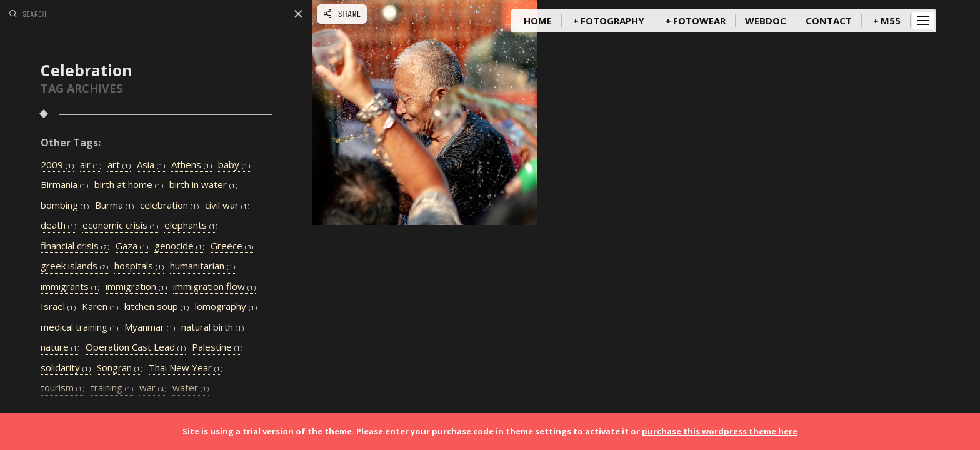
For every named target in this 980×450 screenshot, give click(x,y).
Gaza (132, 246)
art (119, 165)
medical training (79, 327)
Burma (114, 206)
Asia (151, 165)
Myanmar (150, 327)
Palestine (217, 347)
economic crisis (120, 226)
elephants (191, 226)
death (58, 226)
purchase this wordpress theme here (720, 431)
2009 (57, 165)
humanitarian (202, 266)
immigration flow (214, 287)
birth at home (129, 185)
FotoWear (699, 21)
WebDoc (766, 21)
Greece (232, 246)
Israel (58, 307)
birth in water (203, 185)
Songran (120, 368)
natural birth (212, 327)
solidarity (66, 368)
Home (538, 21)
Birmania (64, 185)
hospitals (139, 266)
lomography (226, 307)
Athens (192, 165)
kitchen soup (157, 307)
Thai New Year (186, 368)
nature (60, 347)
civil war (227, 206)
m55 (891, 21)
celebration (169, 206)
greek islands (74, 266)
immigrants (70, 287)
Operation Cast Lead (136, 347)
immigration (136, 287)
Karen (100, 307)
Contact (829, 21)
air (91, 165)
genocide (179, 246)
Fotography (612, 21)
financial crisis (75, 246)
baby (234, 165)
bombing (65, 206)
